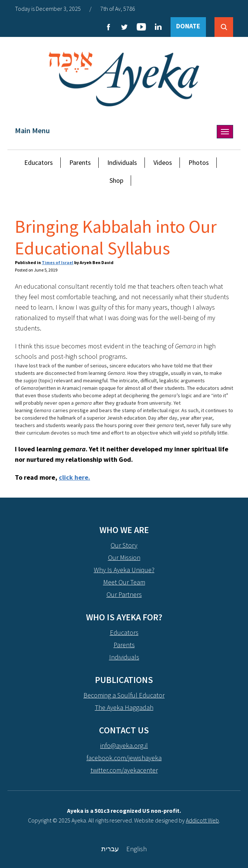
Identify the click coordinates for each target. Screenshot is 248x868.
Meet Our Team (124, 582)
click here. (74, 477)
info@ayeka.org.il (124, 745)
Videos (163, 162)
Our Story (124, 545)
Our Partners (124, 594)
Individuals (122, 162)
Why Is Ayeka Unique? (124, 570)
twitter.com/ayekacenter (124, 770)
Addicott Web (202, 820)
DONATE (188, 26)
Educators (39, 162)
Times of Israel (58, 262)
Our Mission (124, 557)
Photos (199, 162)
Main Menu (32, 130)
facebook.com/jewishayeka (124, 758)
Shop (116, 180)
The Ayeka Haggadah (124, 707)
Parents (80, 162)
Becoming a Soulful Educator (124, 695)
